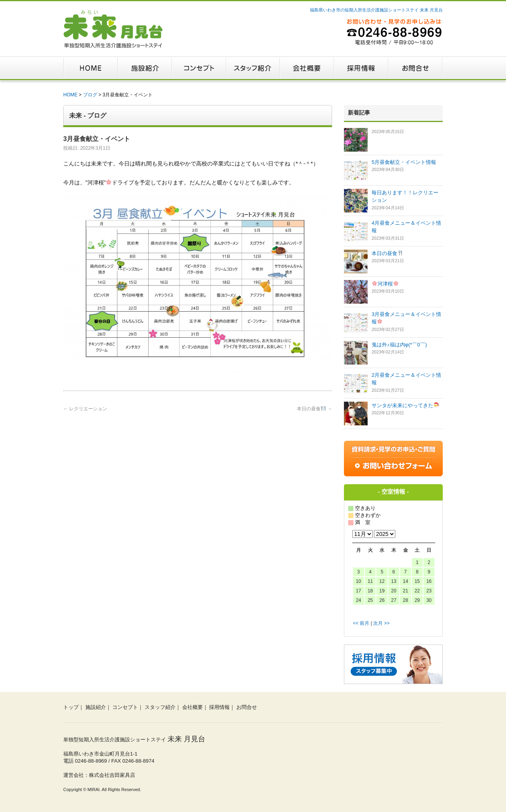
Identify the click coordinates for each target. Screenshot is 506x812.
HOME (70, 95)
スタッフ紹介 (160, 707)
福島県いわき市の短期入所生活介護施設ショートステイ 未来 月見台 (376, 10)
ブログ (90, 95)
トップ (71, 707)
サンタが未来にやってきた (405, 405)
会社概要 (193, 707)
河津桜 (385, 284)
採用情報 (219, 707)
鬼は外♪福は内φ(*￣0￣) (399, 345)
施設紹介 (96, 707)
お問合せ (247, 707)
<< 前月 (361, 623)
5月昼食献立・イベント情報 (404, 162)
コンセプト (125, 707)
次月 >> (381, 623)
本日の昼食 (314, 409)
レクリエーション (85, 409)
